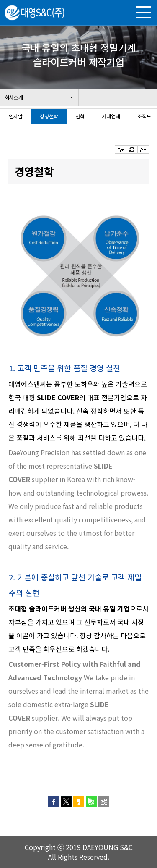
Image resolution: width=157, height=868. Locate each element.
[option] (16, 116)
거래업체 (111, 116)
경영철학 (49, 116)
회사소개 (14, 97)
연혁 (80, 116)
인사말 (16, 116)
